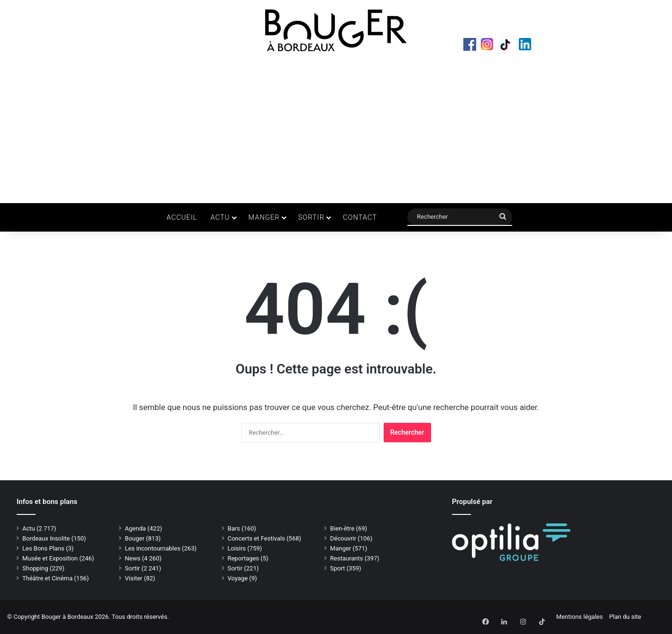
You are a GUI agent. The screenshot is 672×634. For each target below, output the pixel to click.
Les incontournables (152, 548)
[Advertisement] (336, 127)
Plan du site (625, 617)
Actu (220, 217)
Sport (337, 568)
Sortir (311, 217)
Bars (234, 528)
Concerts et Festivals (256, 538)
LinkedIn (531, 46)
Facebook (471, 46)
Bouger (134, 538)
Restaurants (346, 558)
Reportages (244, 558)
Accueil (182, 217)
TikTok (511, 46)
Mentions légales (580, 617)
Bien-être (342, 528)
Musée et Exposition (50, 558)
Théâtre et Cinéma (47, 578)
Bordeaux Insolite (46, 538)
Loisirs (237, 548)
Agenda (135, 528)
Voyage (238, 578)
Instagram (491, 46)
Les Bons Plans (43, 548)
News (133, 558)
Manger (264, 217)
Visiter (133, 578)
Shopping (35, 568)
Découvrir (343, 538)
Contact (360, 217)
